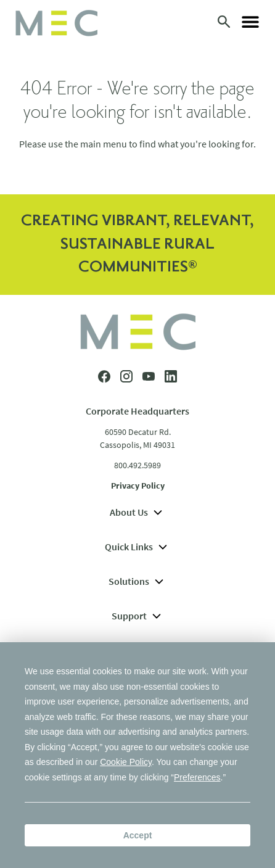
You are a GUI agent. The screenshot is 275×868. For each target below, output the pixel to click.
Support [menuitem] (138, 616)
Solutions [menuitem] (137, 581)
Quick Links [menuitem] (137, 547)
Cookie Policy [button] (126, 762)
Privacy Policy (138, 486)
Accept (138, 835)
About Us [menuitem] (137, 512)
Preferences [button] (197, 777)
